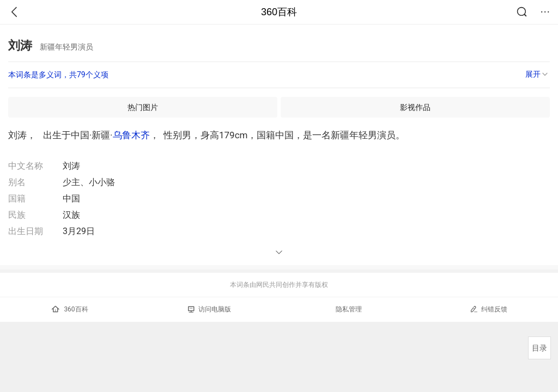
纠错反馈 (489, 309)
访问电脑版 (210, 309)
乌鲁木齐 (131, 135)
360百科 (279, 12)
